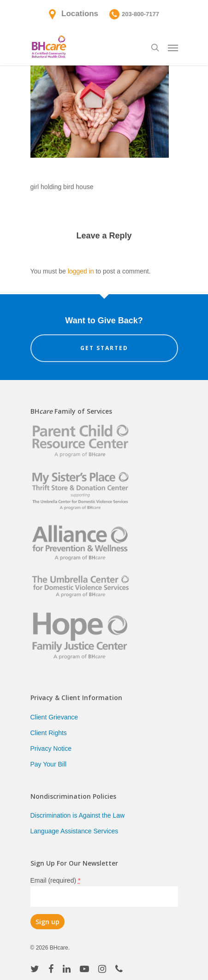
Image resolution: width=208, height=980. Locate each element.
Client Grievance (54, 717)
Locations (80, 14)
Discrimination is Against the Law (78, 815)
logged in (81, 271)
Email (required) (56, 880)
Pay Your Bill (49, 764)
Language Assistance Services (74, 831)
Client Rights (49, 733)
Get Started (104, 348)
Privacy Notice (51, 748)
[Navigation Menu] (173, 48)
